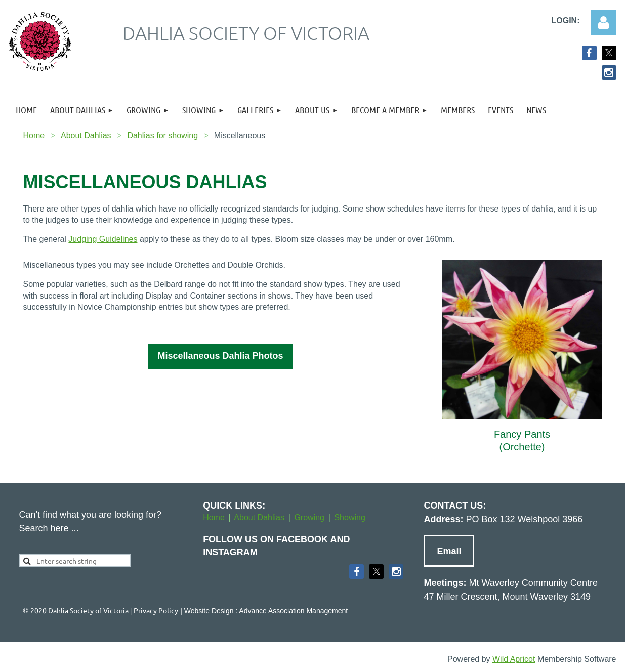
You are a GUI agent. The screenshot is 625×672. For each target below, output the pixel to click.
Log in (604, 23)
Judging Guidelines (103, 239)
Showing (349, 517)
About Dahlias (86, 135)
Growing (309, 517)
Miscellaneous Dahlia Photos (220, 356)
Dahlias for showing (162, 135)
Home (34, 135)
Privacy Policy (156, 610)
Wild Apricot (514, 659)
